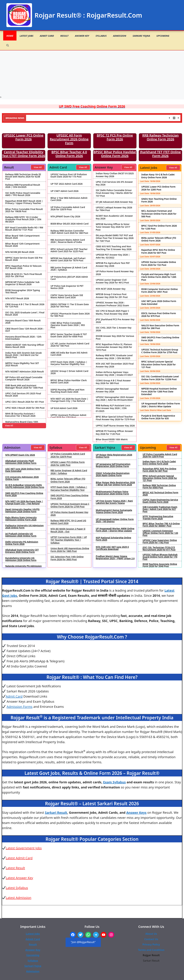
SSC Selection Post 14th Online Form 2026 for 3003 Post (67, 558)
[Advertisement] (92, 73)
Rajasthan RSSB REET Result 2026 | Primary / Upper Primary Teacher (24, 202)
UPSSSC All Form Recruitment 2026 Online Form (69, 139)
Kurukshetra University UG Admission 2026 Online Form (21, 559)
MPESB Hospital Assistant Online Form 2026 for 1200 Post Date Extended (159, 391)
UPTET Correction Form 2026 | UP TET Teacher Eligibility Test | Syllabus (69, 540)
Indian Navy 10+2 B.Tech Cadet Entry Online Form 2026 (158, 176)
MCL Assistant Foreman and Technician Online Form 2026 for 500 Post (159, 214)
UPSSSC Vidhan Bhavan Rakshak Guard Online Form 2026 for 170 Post (160, 557)
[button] (8, 45)
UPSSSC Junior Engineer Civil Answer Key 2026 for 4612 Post (112, 281)
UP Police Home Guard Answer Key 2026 (115, 273)
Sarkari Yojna (141, 36)
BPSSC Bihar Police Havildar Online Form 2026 (115, 154)
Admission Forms (20, 707)
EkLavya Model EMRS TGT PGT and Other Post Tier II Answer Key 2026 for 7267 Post (115, 238)
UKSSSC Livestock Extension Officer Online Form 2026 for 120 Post (160, 533)
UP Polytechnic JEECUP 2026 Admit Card (69, 278)
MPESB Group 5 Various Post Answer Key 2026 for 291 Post (112, 296)
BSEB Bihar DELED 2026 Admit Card (70, 224)
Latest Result (15, 868)
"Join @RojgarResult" (83, 942)
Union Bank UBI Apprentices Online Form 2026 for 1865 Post (70, 550)
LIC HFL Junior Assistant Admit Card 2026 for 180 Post (70, 345)
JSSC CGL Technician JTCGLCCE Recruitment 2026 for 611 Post (159, 549)
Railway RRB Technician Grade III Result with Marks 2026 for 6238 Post (23, 177)
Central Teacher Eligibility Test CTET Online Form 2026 (24, 154)
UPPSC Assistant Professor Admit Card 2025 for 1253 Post (68, 416)
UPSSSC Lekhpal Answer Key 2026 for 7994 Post (114, 209)
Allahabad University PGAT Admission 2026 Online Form (21, 462)
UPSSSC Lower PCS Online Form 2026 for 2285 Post (158, 188)
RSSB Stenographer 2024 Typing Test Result (23, 291)
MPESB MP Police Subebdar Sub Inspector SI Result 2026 (22, 283)
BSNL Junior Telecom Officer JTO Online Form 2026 (159, 239)
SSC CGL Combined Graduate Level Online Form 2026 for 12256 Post (160, 378)
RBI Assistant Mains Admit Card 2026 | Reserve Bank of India (68, 241)
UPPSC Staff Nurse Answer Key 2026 (115, 426)
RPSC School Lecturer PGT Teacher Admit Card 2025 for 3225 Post (69, 250)
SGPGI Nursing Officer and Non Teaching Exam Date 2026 (68, 391)
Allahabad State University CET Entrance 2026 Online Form (22, 551)
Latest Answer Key (19, 878)
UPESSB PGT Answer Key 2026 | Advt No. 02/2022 (113, 256)
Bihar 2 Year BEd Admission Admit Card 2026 (69, 199)
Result (64, 36)
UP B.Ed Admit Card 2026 (64, 408)
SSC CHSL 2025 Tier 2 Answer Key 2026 (114, 329)
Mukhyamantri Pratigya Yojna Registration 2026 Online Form (112, 493)
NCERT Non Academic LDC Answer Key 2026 (114, 217)
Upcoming (163, 36)
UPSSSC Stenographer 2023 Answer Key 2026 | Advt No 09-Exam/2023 (115, 399)
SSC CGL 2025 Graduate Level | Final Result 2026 (25, 314)
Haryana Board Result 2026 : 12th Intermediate (23, 338)
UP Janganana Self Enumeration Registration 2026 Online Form (113, 465)
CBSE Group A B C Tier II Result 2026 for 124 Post (25, 305)
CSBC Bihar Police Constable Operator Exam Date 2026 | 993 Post (68, 325)
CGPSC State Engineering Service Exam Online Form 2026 (160, 501)
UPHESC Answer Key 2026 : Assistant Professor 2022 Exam (112, 304)
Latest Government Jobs (24, 848)
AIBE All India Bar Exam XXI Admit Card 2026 (69, 354)
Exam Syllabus (114, 782)
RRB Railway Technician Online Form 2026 (160, 137)
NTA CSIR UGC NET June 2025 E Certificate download (112, 548)
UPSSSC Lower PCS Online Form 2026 (24, 137)
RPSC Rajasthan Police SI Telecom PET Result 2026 (23, 267)
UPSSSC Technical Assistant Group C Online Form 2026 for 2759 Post (160, 351)
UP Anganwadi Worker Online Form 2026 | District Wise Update (161, 405)
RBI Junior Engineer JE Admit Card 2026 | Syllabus (69, 269)
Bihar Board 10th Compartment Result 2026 (22, 237)
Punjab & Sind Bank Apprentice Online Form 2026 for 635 (158, 417)
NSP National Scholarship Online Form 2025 (114, 539)
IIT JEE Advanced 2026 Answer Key (114, 202)
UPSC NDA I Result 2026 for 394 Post (25, 408)
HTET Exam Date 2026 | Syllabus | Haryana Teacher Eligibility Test (69, 363)
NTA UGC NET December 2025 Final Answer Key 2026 (115, 365)
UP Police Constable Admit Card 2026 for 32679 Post (68, 208)
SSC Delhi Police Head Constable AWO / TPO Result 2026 (23, 194)
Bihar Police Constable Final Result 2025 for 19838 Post (24, 210)
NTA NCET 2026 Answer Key (111, 289)
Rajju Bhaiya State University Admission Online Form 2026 (21, 519)
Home (10, 36)
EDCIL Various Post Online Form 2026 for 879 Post (159, 315)
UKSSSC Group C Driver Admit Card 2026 (69, 372)
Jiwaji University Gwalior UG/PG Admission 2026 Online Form (22, 510)
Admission (120, 36)
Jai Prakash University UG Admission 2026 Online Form (21, 535)
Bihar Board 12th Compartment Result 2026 (22, 245)
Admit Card (47, 36)
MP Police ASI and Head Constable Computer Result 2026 (24, 378)
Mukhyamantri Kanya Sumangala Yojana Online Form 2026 (114, 511)
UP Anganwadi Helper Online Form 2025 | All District (115, 520)
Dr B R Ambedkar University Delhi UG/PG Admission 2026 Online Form (25, 486)
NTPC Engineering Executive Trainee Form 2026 (158, 518)
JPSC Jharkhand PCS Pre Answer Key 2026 (115, 321)
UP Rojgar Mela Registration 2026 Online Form (114, 456)
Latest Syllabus (17, 888)
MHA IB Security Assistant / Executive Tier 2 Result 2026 (20, 415)
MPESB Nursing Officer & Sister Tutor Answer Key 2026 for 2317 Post (113, 227)
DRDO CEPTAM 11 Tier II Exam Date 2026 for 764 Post (70, 305)
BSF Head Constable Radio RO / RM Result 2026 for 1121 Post (24, 229)
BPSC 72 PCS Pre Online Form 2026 (115, 137)
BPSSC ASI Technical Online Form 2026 (160, 494)
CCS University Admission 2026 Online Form (22, 478)
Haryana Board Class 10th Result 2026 (23, 322)
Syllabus (101, 36)
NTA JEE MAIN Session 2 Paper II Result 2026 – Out (68, 530)
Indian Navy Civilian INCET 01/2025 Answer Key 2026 (115, 175)
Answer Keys (136, 813)
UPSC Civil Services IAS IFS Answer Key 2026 (114, 183)
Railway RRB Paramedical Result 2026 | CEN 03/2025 (23, 186)
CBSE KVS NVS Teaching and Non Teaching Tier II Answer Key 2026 (114, 248)
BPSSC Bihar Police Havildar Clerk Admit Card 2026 (69, 382)
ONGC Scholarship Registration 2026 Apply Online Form (113, 474)
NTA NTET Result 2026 (17, 298)
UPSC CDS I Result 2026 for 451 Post (25, 402)
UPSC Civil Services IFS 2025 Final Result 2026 (23, 395)
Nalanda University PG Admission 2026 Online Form (23, 567)
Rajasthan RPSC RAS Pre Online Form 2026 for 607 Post (158, 251)
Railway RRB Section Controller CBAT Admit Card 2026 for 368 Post (69, 232)
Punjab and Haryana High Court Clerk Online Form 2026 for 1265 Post (159, 277)
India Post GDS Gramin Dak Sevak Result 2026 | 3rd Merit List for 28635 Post (24, 355)
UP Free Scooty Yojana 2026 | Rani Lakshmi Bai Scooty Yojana (114, 502)
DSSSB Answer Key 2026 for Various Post (115, 337)
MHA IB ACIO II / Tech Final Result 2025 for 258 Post (24, 275)
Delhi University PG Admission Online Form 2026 (22, 543)
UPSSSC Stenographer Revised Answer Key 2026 (112, 390)
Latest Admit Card (19, 858)
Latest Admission (19, 898)
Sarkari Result (56, 813)
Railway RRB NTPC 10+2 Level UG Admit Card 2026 (68, 522)
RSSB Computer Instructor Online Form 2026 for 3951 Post (159, 291)
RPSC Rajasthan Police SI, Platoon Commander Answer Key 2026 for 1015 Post (114, 347)
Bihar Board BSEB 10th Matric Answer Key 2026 (112, 441)
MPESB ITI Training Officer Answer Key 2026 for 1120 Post (114, 432)
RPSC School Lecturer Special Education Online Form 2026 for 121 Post (158, 364)
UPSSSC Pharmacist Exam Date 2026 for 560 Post (70, 315)
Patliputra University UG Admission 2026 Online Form (24, 527)
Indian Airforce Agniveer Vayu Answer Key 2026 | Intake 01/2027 (114, 374)
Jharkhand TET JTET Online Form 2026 (160, 154)
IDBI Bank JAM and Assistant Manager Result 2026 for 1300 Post (24, 387)
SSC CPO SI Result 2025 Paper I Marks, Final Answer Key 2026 (112, 312)
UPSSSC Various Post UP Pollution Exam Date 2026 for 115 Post (69, 176)
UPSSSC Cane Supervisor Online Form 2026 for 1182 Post (160, 541)
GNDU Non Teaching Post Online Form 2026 (159, 200)
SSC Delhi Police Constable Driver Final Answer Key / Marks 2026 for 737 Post (114, 193)
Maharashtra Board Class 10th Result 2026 (22, 423)
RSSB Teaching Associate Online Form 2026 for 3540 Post (160, 565)
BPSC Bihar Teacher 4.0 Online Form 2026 (69, 154)
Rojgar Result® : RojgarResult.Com (88, 15)
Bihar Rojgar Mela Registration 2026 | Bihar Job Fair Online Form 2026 (115, 484)
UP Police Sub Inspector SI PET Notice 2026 (67, 287)
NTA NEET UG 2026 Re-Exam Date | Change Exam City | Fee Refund (69, 400)
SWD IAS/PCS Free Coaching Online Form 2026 (160, 339)
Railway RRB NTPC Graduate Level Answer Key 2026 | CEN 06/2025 (114, 357)
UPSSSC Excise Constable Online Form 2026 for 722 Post (159, 263)
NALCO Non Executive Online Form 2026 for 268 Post (160, 327)
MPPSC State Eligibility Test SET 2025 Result (22, 364)
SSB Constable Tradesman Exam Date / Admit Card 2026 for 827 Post (160, 509)
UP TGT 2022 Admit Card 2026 (67, 184)
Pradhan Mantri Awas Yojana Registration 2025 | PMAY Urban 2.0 (115, 557)
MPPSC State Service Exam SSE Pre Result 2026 (24, 259)
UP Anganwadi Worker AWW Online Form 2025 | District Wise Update (115, 530)
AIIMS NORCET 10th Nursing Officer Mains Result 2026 (25, 346)
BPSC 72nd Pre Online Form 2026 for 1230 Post (159, 227)
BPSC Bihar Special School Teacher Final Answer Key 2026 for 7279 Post (115, 418)
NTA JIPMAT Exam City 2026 (65, 217)
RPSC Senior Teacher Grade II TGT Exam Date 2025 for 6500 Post (69, 335)
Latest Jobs (27, 36)
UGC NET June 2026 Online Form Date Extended (159, 303)
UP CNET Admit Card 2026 (64, 191)
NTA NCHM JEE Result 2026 (20, 252)
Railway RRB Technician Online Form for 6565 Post (159, 486)
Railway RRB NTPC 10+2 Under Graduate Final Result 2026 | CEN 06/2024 (23, 219)
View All (38, 167)
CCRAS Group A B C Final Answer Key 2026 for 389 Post (113, 382)
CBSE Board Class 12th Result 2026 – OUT (25, 330)
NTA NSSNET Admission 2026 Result (25, 372)
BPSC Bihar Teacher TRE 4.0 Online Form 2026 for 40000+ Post (161, 525)
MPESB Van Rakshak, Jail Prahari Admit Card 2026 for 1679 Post (68, 259)
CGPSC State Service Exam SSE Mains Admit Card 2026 (67, 296)
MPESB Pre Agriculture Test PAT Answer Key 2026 (113, 264)
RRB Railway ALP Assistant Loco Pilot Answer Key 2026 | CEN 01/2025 (113, 408)
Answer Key (82, 36)
